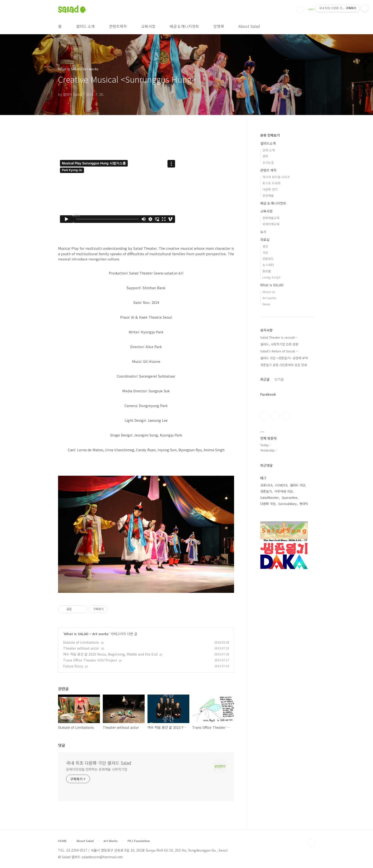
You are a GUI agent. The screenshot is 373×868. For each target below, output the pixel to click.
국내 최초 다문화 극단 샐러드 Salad (99, 763)
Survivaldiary (287, 504)
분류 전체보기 (270, 135)
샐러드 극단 (298, 485)
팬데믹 (304, 504)
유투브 (286, 416)
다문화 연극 (270, 189)
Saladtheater (270, 497)
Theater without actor (81, 648)
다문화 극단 (268, 504)
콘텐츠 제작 (268, 170)
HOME (62, 841)
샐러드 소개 (85, 26)
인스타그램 (275, 416)
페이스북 (265, 416)
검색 (300, 10)
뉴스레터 (268, 265)
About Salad (249, 26)
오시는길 (268, 162)
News (266, 304)
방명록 (219, 26)
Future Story (73, 666)
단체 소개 (269, 150)
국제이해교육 (271, 224)
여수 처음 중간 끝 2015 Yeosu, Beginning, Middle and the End (110, 654)
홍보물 (267, 271)
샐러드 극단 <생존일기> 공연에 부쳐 (284, 358)
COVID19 (281, 485)
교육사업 (148, 26)
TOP (311, 843)
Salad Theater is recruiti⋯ (279, 337)
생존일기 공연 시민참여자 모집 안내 (284, 365)
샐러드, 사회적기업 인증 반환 (279, 344)
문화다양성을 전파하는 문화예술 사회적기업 (97, 769)
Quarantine (290, 497)
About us (269, 292)
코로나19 (266, 485)
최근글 (265, 379)
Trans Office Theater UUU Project (90, 660)
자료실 (265, 240)
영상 (265, 246)
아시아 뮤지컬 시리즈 (276, 177)
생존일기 (266, 491)
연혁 (265, 156)
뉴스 (263, 232)
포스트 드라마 (271, 183)
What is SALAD (76, 634)
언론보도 (268, 259)
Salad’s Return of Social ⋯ (280, 351)
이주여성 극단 (284, 491)
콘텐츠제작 (118, 26)
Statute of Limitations (81, 642)
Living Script (271, 277)
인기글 (279, 379)
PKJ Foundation (139, 841)
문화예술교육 (271, 218)
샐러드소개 (268, 143)
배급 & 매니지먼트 (184, 26)
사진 (265, 252)
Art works (101, 634)
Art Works (111, 841)
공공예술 (268, 195)
